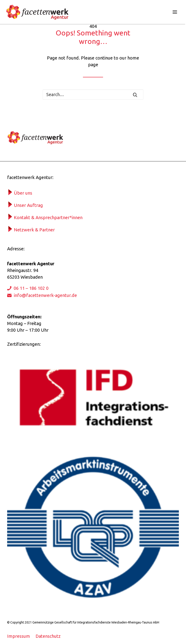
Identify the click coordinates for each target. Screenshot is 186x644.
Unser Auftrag (28, 205)
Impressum (19, 636)
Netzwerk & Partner (34, 230)
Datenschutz (48, 636)
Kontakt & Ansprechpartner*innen (48, 217)
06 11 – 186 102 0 (31, 288)
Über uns (23, 193)
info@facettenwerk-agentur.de (45, 295)
